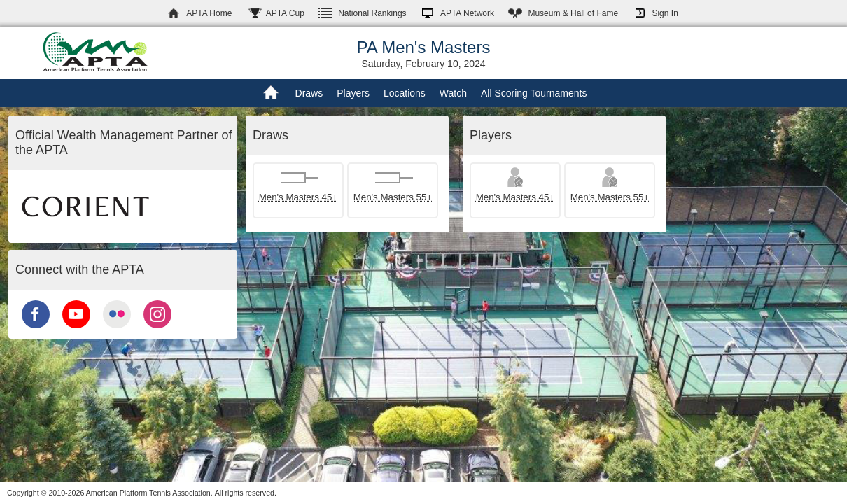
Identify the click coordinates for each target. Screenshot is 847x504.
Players (353, 93)
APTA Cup (285, 13)
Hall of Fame (573, 13)
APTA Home (209, 13)
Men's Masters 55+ (393, 197)
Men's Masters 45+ (299, 197)
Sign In (665, 13)
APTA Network (467, 13)
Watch (453, 93)
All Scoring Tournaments (534, 93)
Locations (405, 93)
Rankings (372, 13)
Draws (309, 93)
